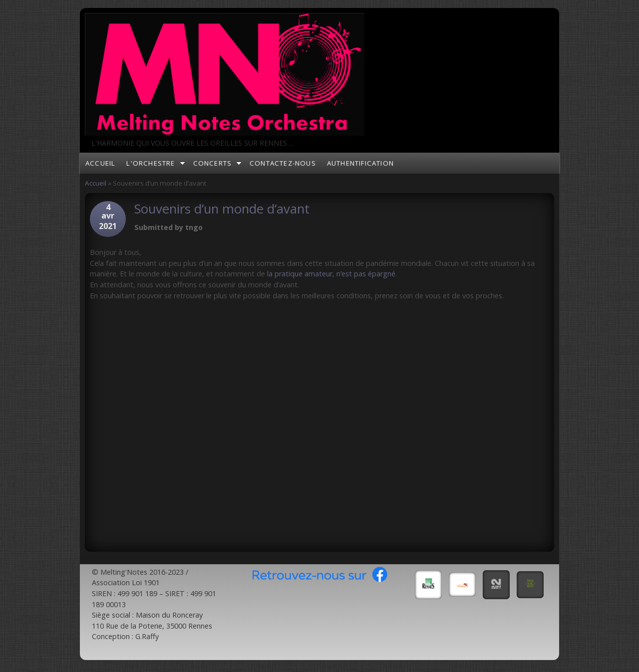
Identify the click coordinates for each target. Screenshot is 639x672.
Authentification (360, 163)
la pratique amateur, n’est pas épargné (331, 274)
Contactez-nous (283, 163)
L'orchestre (151, 163)
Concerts (213, 163)
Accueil (100, 163)
